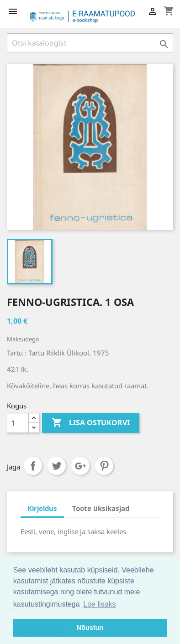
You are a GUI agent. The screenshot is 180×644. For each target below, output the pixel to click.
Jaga (33, 466)
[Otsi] (90, 43)
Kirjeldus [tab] (42, 508)
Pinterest (104, 466)
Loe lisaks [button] (99, 604)
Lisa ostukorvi (91, 423)
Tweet (57, 466)
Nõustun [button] (90, 628)
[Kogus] (18, 423)
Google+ (80, 466)
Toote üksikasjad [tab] (101, 508)
